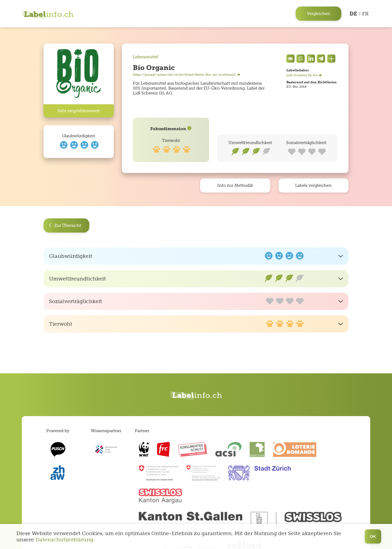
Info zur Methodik (235, 185)
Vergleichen (318, 13)
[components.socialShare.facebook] (311, 59)
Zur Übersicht (65, 226)
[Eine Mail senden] (290, 59)
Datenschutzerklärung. (65, 540)
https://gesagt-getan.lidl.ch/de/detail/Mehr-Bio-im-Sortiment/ (187, 75)
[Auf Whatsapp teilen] (301, 59)
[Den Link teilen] (331, 59)
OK (373, 536)
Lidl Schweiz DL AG (304, 75)
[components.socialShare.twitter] (321, 59)
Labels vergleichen (313, 185)
